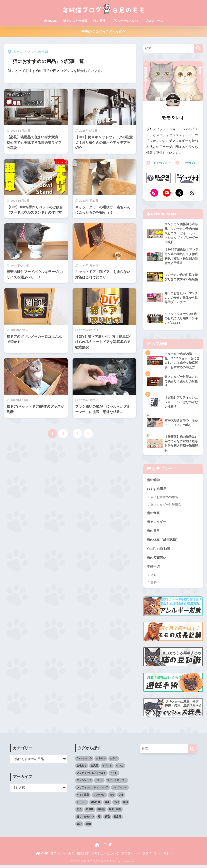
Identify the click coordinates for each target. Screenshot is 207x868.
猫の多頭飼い (157, 560)
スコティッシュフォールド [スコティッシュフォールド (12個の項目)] (91, 775)
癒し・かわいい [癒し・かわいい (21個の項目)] (85, 819)
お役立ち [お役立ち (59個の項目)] (82, 768)
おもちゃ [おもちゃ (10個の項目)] (101, 761)
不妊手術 (154, 569)
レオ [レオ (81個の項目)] (121, 797)
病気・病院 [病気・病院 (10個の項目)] (115, 812)
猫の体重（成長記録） (164, 542)
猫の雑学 (154, 481)
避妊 (154, 577)
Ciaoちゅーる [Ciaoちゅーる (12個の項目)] (84, 761)
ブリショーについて (125, 21)
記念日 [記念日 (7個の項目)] (117, 819)
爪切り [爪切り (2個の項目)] (90, 812)
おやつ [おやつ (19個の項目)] (114, 761)
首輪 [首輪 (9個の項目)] (88, 826)
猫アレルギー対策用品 (166, 506)
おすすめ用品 (157, 490)
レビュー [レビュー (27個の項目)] (82, 805)
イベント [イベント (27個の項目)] (107, 768)
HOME (51, 21)
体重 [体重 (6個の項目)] (107, 805)
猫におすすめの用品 (164, 499)
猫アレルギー (157, 524)
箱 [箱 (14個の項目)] (99, 819)
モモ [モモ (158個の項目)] (112, 797)
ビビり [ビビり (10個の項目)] (99, 783)
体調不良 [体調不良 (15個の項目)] (96, 805)
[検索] (198, 48)
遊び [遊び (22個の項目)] (79, 826)
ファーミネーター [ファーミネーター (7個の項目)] (117, 783)
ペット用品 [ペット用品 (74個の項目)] (83, 797)
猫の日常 (99, 21)
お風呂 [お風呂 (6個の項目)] (94, 768)
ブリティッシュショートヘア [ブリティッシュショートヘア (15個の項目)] (93, 790)
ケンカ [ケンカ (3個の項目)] (120, 768)
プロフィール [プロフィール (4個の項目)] (120, 790)
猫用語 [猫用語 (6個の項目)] (101, 812)
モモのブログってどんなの (104, 32)
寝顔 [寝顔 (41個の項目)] (125, 805)
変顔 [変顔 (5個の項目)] (116, 805)
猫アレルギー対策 (75, 21)
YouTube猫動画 (159, 551)
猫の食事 (154, 515)
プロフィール (154, 21)
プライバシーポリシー (157, 856)
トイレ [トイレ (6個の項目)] (114, 775)
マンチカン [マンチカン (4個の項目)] (99, 797)
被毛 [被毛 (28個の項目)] (107, 819)
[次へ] (88, 433)
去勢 (154, 585)
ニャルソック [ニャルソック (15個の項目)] (84, 783)
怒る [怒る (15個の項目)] (79, 812)
